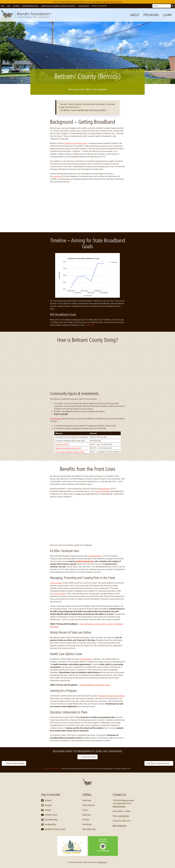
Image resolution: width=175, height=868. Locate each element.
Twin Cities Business (102, 491)
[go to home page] (26, 15)
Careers (85, 810)
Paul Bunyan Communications (76, 143)
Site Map (86, 820)
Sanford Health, (86, 659)
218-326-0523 (124, 816)
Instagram (46, 805)
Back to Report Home (52, 769)
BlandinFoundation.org (113, 2)
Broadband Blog (49, 824)
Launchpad (57, 176)
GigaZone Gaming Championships (111, 696)
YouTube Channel (49, 815)
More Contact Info (119, 826)
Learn (167, 15)
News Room (87, 800)
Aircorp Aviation (56, 583)
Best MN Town (104, 489)
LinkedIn (46, 810)
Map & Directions (119, 806)
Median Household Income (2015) (68, 448)
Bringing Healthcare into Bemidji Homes (95, 685)
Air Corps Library (59, 594)
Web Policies (87, 824)
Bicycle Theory (103, 862)
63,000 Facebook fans (85, 561)
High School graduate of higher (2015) (70, 452)
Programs (151, 15)
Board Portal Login (89, 829)
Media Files (87, 815)
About (135, 15)
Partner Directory (89, 805)
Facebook (46, 800)
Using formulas (56, 419)
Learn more (90, 325)
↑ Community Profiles (87, 757)
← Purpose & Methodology (14, 763)
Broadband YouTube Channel (53, 829)
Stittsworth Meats (95, 556)
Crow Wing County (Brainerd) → (159, 763)
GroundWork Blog (49, 820)
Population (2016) (62, 444)
